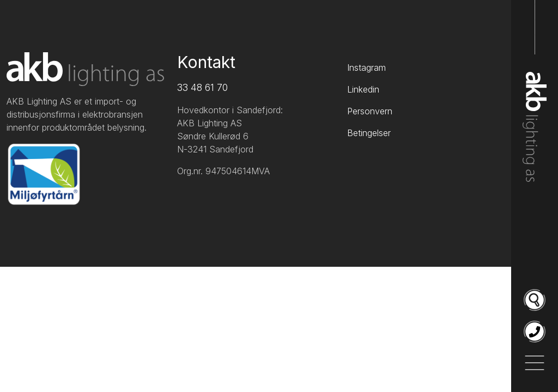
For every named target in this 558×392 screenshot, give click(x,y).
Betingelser (369, 133)
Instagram (366, 68)
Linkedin (363, 89)
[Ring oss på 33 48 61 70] (535, 332)
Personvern (370, 111)
